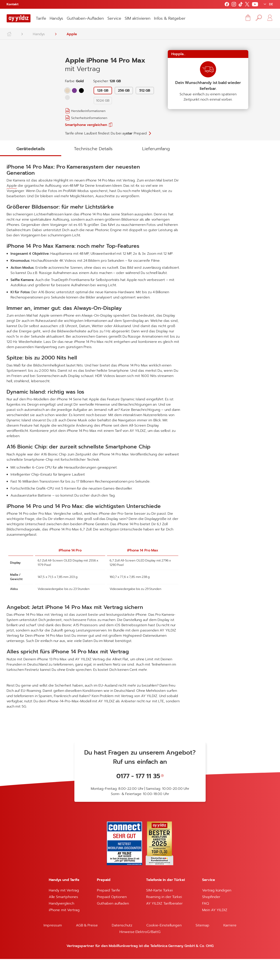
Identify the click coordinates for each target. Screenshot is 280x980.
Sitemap (202, 946)
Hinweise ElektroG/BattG (140, 953)
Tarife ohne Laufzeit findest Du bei (106, 133)
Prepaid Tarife (108, 911)
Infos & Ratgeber (170, 18)
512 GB (145, 91)
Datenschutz (122, 946)
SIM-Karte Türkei (159, 911)
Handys (56, 18)
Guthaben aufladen (113, 924)
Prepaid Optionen (112, 918)
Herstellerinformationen (88, 111)
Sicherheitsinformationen (89, 118)
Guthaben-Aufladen (85, 18)
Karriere (230, 946)
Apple (72, 34)
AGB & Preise (87, 946)
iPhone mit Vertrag (64, 931)
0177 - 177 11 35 (138, 797)
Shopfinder (211, 918)
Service (114, 18)
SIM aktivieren (138, 18)
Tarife (41, 18)
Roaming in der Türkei (164, 918)
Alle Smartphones (63, 918)
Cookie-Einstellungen (164, 946)
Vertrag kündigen (217, 911)
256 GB (124, 91)
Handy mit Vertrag (64, 911)
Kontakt (12, 4)
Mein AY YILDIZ (215, 931)
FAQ (206, 924)
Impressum (53, 946)
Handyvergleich (61, 924)
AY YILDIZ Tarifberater (164, 924)
